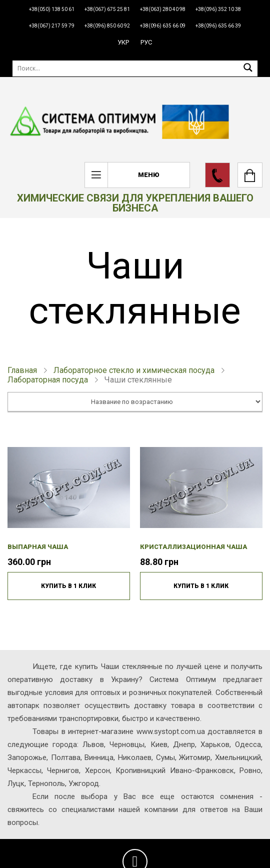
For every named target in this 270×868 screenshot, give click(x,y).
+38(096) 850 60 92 (107, 26)
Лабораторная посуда (48, 380)
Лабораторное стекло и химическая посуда (134, 370)
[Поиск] (135, 68)
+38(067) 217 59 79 (52, 26)
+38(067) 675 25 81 (107, 9)
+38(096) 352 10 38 (218, 9)
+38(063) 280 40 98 (163, 9)
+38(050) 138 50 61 (52, 9)
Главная (22, 370)
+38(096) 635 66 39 (218, 26)
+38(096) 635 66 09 (163, 26)
